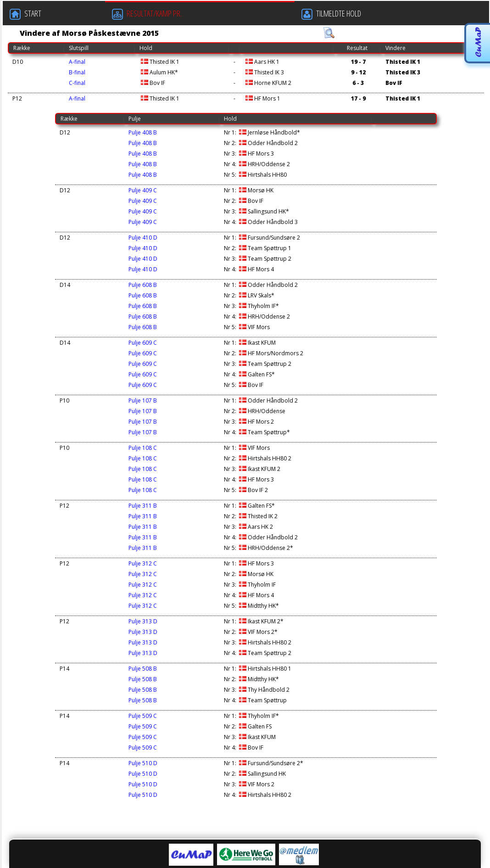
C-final (77, 83)
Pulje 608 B (143, 285)
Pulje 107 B (143, 400)
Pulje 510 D (143, 763)
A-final (77, 62)
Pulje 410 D (143, 238)
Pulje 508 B (143, 669)
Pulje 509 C (143, 716)
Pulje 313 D (143, 621)
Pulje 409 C (143, 190)
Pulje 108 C (143, 448)
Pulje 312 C (143, 563)
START (25, 14)
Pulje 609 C (143, 343)
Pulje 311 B (143, 506)
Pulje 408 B (143, 132)
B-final (77, 72)
